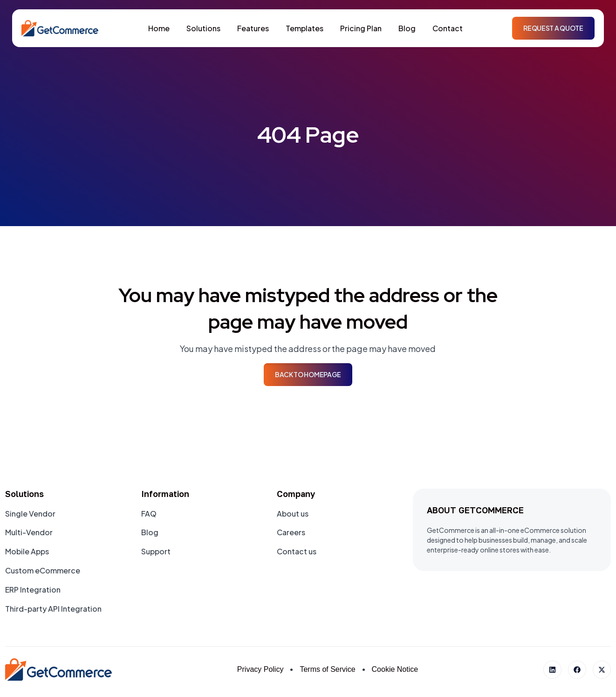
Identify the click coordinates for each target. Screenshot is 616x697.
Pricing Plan (361, 28)
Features (253, 28)
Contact (448, 28)
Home (159, 28)
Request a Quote (553, 28)
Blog (407, 28)
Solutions (203, 28)
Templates (305, 28)
